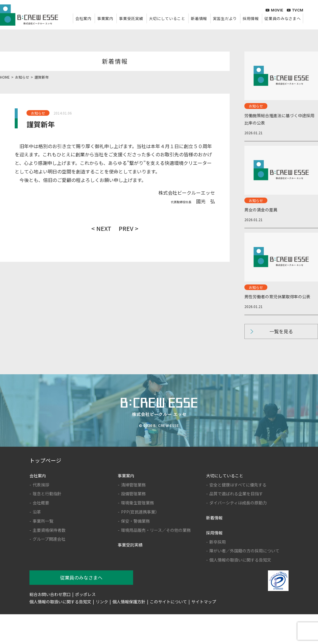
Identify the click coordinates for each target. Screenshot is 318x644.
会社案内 (83, 18)
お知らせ (38, 113)
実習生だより (225, 18)
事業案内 (105, 18)
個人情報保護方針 (129, 602)
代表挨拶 (41, 485)
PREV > (129, 228)
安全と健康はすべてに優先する (238, 485)
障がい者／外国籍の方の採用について (244, 551)
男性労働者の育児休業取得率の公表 (277, 297)
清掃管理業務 (133, 485)
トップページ (45, 460)
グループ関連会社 (49, 539)
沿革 (37, 512)
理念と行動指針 (47, 494)
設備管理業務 (133, 494)
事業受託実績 (131, 18)
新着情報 (199, 18)
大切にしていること (167, 18)
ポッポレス (85, 594)
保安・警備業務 (135, 521)
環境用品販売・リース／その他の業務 (156, 530)
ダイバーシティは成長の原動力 (238, 503)
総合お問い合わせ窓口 (50, 594)
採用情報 (251, 18)
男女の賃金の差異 (261, 210)
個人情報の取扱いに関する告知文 (240, 560)
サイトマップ (204, 602)
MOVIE (274, 10)
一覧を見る (281, 331)
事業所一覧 (43, 521)
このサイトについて (168, 602)
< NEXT (101, 228)
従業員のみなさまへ (283, 18)
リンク (102, 602)
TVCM (295, 10)
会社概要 (41, 503)
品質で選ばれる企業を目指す (236, 494)
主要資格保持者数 (49, 530)
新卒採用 (218, 542)
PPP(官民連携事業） (140, 512)
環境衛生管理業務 (138, 503)
